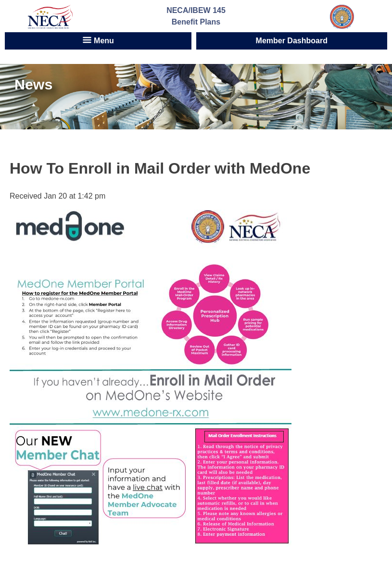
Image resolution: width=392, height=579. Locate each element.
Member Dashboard (292, 41)
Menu (98, 40)
